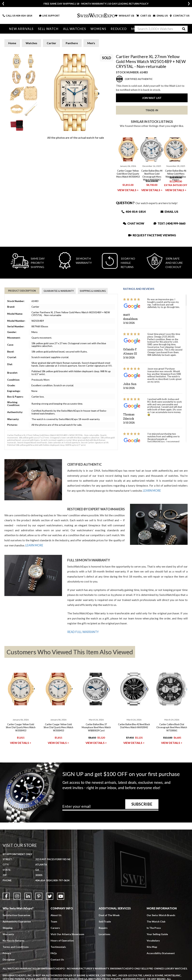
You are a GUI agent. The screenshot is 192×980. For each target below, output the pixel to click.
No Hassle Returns (14, 940)
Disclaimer (9, 959)
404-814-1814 (24, 16)
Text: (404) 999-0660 (169, 223)
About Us (56, 915)
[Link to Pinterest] (39, 896)
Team (54, 921)
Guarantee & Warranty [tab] (59, 291)
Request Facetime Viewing (152, 235)
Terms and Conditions (16, 946)
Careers (55, 927)
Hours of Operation (62, 940)
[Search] (161, 29)
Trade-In (152, 110)
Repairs (103, 927)
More (131, 29)
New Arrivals (21, 29)
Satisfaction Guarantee (16, 915)
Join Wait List (152, 98)
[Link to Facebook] (6, 896)
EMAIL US (160, 16)
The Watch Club (156, 921)
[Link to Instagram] (17, 896)
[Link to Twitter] (50, 896)
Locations (105, 934)
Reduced (114, 29)
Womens (95, 29)
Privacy (7, 953)
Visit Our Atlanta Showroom (67, 934)
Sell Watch (47, 29)
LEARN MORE (152, 490)
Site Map (152, 946)
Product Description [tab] (22, 291)
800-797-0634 (61, 880)
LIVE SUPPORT (49, 16)
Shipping (8, 927)
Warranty (8, 934)
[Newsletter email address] (110, 807)
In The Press (154, 927)
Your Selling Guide (157, 934)
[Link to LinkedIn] (28, 896)
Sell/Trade (105, 921)
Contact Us (57, 959)
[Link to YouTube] (61, 896)
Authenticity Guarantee (17, 921)
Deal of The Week (109, 915)
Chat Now (134, 223)
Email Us (169, 212)
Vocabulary (153, 940)
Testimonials (58, 946)
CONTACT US (180, 16)
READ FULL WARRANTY (83, 631)
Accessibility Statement (161, 953)
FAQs (54, 953)
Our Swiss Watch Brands (161, 915)
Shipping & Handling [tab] (93, 291)
